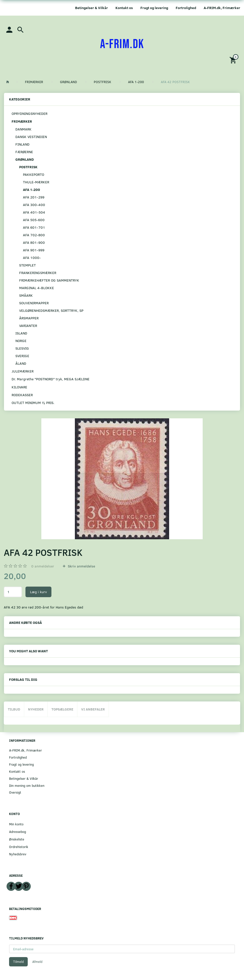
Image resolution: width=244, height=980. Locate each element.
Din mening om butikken (27, 785)
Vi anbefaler (93, 709)
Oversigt (15, 792)
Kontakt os (124, 8)
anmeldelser (43, 566)
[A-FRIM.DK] (122, 44)
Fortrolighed (186, 8)
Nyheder (36, 709)
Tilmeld (18, 962)
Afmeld (37, 962)
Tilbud (14, 709)
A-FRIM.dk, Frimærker (222, 8)
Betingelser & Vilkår (91, 8)
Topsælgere (62, 709)
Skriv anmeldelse (81, 566)
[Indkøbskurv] (234, 60)
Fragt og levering (154, 8)
